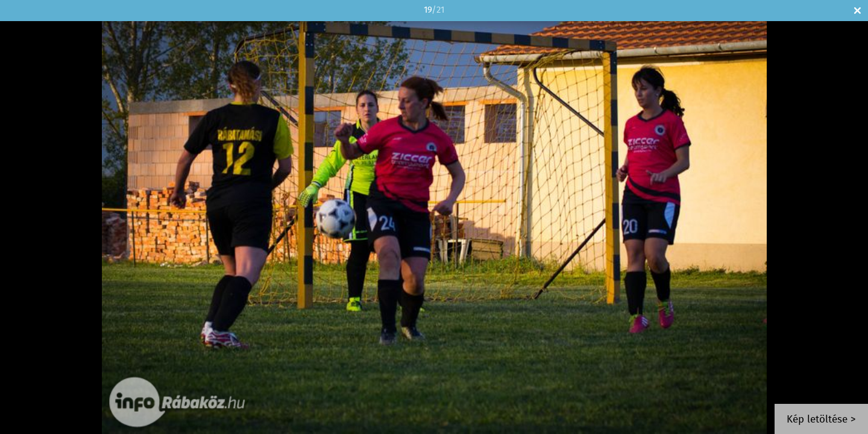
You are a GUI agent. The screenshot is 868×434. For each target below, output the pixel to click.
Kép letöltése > (821, 420)
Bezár (857, 11)
